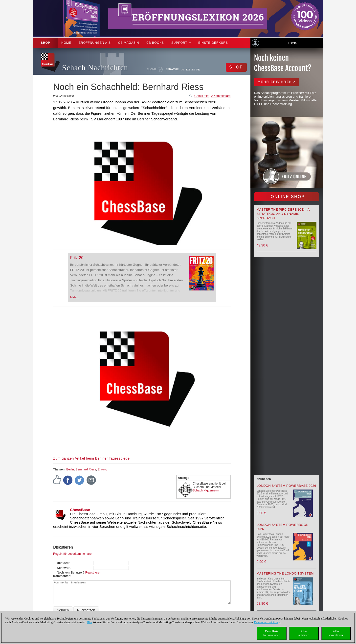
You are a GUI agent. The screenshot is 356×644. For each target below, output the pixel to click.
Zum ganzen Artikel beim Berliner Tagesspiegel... (93, 458)
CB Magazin (129, 43)
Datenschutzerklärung (267, 622)
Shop (45, 43)
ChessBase (80, 510)
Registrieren (93, 573)
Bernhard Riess (86, 469)
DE (183, 69)
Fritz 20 (77, 258)
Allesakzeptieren (336, 633)
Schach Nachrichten (95, 68)
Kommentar (61, 576)
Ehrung (102, 469)
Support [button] (181, 43)
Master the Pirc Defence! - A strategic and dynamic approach (283, 214)
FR (198, 69)
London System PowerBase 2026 (286, 486)
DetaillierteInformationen (272, 633)
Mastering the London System (285, 573)
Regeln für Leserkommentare (72, 554)
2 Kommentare (221, 96)
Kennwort (64, 568)
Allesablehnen (304, 633)
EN (188, 69)
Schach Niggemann (206, 490)
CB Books (155, 43)
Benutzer (63, 563)
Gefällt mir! (201, 96)
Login (292, 43)
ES (193, 69)
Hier (89, 622)
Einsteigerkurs (213, 43)
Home (66, 43)
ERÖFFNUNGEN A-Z (95, 43)
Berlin (70, 469)
